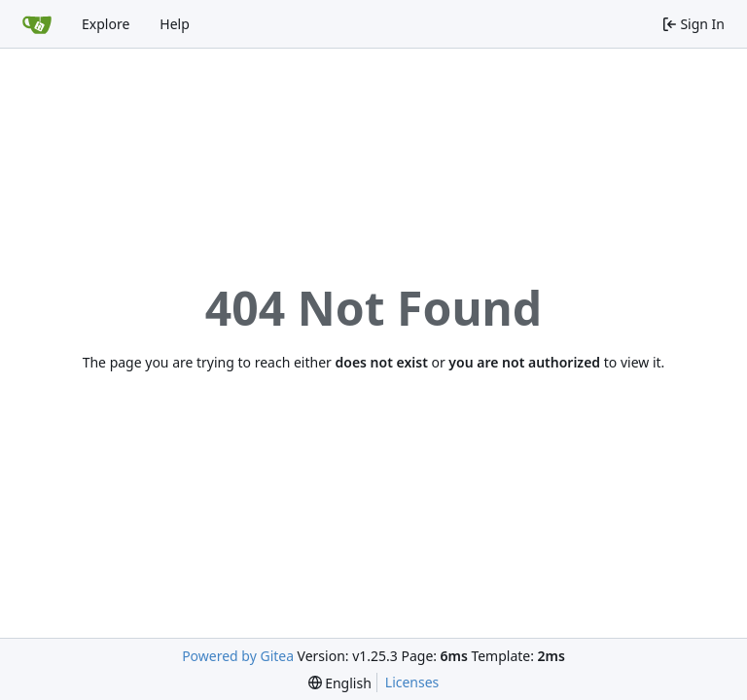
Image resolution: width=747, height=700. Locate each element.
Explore (106, 24)
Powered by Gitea (238, 656)
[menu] (340, 683)
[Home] (37, 24)
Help (175, 24)
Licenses (412, 682)
